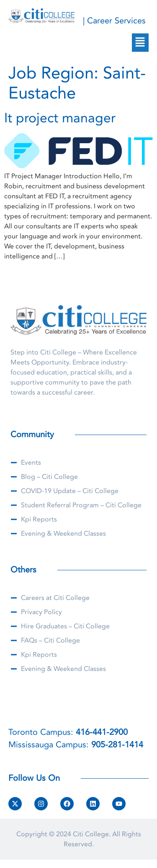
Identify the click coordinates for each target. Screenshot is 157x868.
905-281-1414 (117, 745)
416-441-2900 (102, 732)
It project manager (60, 118)
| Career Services (114, 21)
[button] (140, 43)
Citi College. (92, 834)
